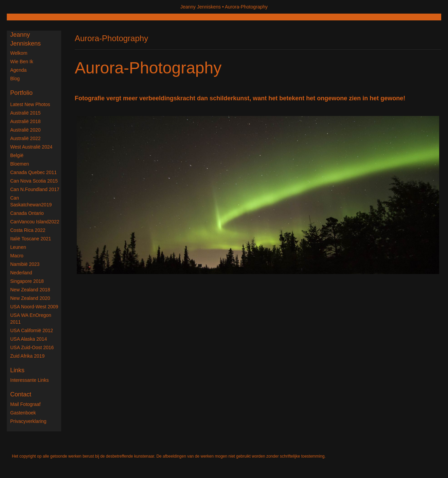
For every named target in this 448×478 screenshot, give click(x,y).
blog (15, 79)
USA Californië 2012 (32, 330)
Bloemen (20, 164)
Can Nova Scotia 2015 (34, 181)
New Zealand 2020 (30, 298)
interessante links (30, 380)
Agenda (18, 70)
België (17, 155)
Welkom (19, 53)
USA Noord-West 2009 (34, 307)
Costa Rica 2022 (28, 230)
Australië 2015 (25, 113)
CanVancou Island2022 (35, 222)
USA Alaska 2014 (29, 339)
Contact (21, 394)
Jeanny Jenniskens (201, 7)
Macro (17, 256)
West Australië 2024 (31, 147)
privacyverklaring (28, 421)
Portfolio (21, 93)
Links (17, 370)
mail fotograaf (25, 404)
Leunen (18, 247)
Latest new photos (30, 104)
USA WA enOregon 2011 (31, 319)
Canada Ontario (27, 213)
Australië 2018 (25, 121)
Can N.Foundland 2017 (35, 189)
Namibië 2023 (25, 264)
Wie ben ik (22, 62)
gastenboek (23, 413)
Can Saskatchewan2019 (31, 201)
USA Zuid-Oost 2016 (32, 347)
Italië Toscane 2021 (31, 239)
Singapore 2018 (27, 281)
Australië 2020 (25, 130)
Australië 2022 (25, 138)
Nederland (21, 273)
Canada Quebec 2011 (33, 172)
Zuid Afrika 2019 (27, 356)
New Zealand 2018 (30, 290)
